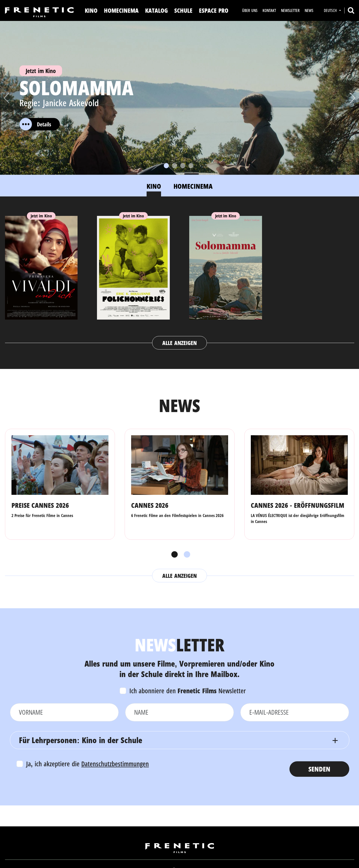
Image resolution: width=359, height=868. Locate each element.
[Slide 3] (183, 166)
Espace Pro (214, 10)
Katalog (156, 10)
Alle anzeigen (179, 343)
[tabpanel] (180, 278)
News (309, 10)
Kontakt (269, 10)
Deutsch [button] (331, 10)
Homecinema (121, 10)
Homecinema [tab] (193, 186)
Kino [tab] (154, 186)
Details (35, 124)
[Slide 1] (166, 166)
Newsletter (290, 10)
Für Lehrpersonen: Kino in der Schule (81, 740)
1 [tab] (173, 555)
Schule (183, 10)
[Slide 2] (175, 166)
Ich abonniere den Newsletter (188, 691)
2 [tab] (186, 555)
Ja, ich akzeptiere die (88, 764)
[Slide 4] (191, 166)
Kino (91, 10)
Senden (319, 769)
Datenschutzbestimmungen (115, 764)
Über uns (250, 10)
